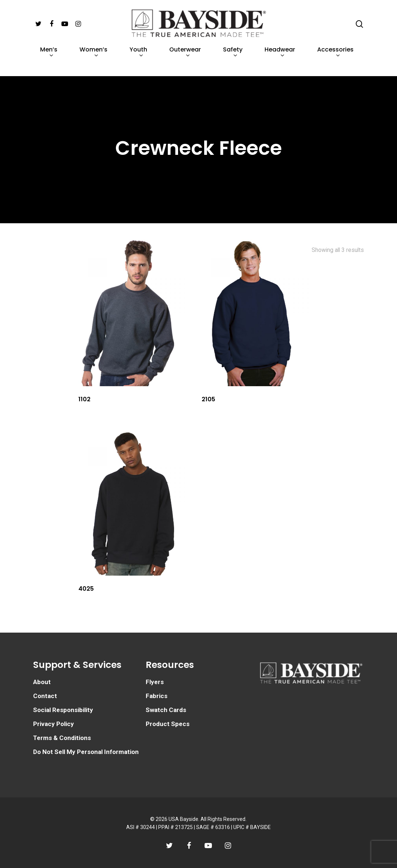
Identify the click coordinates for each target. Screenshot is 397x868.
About (42, 682)
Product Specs (168, 724)
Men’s (49, 62)
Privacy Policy (54, 724)
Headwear (280, 62)
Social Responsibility (63, 710)
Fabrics (157, 696)
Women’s (93, 62)
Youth (138, 62)
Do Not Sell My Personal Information (86, 752)
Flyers (155, 682)
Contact (45, 696)
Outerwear (185, 62)
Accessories (335, 62)
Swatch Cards (166, 710)
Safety (233, 62)
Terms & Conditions (62, 738)
